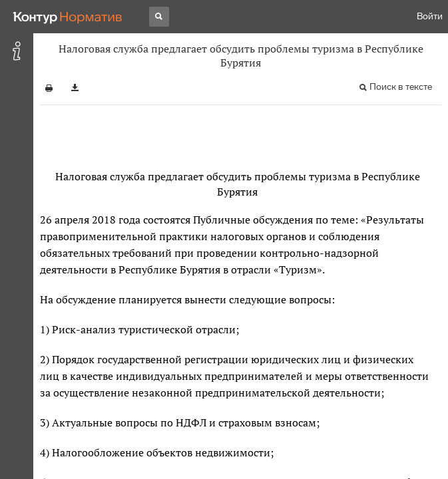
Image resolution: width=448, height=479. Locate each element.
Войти (430, 16)
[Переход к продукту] (68, 17)
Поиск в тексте (401, 87)
